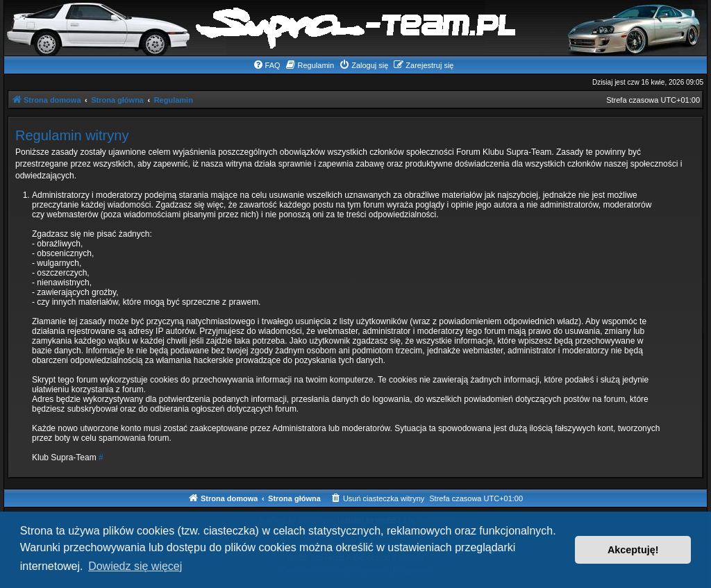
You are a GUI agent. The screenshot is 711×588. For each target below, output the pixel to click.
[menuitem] (267, 65)
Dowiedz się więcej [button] (135, 566)
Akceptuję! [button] (633, 550)
